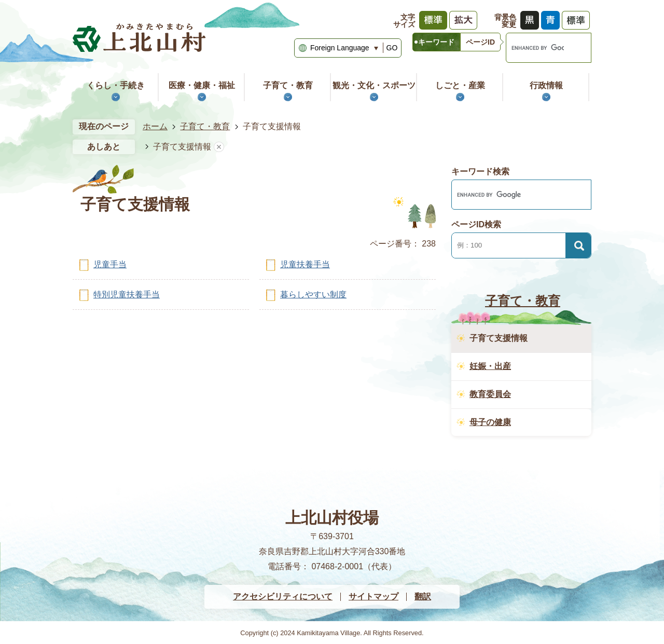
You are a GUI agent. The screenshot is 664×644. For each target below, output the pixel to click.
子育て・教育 (288, 85)
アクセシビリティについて (283, 597)
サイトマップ (374, 597)
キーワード (436, 42)
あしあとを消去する (219, 147)
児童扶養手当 (305, 264)
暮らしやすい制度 (313, 294)
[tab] (436, 42)
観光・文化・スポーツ (374, 85)
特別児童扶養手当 (127, 294)
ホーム (155, 126)
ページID (480, 42)
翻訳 (423, 597)
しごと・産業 (460, 85)
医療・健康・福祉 (202, 85)
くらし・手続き (116, 85)
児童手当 (110, 264)
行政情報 (546, 85)
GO (392, 48)
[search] (535, 48)
